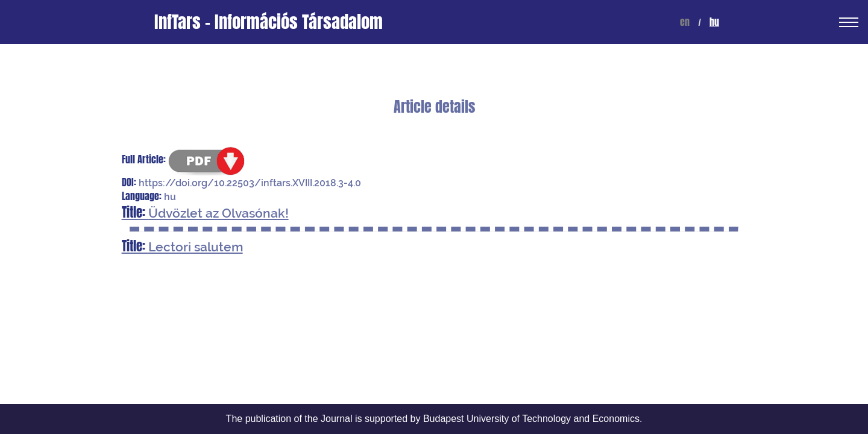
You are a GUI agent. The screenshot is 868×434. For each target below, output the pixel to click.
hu (714, 22)
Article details (434, 107)
